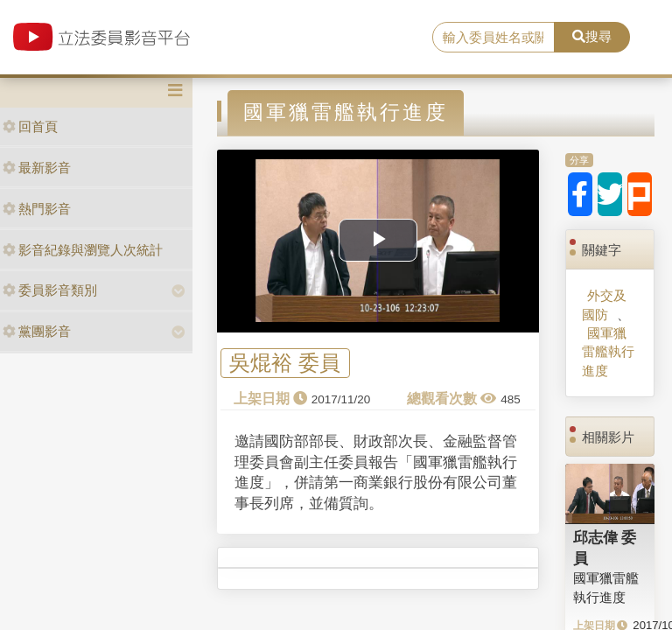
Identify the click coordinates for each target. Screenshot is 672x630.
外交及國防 (604, 304)
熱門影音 (37, 209)
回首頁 (30, 126)
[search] (493, 38)
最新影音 (37, 168)
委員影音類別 (50, 290)
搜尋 (592, 36)
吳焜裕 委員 (285, 364)
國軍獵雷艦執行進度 (608, 352)
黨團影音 (37, 331)
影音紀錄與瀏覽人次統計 (83, 250)
